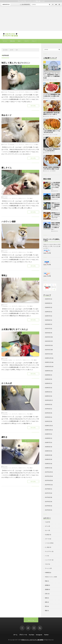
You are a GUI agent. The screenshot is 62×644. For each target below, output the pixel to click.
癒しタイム (7, 168)
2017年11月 (48, 476)
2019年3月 (48, 413)
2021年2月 (48, 350)
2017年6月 (48, 497)
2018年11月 (48, 426)
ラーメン (53, 153)
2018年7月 (48, 442)
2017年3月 (48, 510)
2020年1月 (48, 396)
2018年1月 (48, 468)
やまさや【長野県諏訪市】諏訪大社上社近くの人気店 (56, 196)
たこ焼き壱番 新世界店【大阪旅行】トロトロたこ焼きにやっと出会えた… (56, 186)
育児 (46, 606)
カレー (53, 116)
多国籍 (47, 585)
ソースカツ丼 (54, 134)
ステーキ (47, 539)
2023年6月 (48, 320)
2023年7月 (48, 316)
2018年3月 (48, 459)
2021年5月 (48, 337)
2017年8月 (48, 489)
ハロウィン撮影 (9, 221)
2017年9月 (48, 485)
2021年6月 (48, 333)
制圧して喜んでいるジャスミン (16, 63)
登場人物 (12, 41)
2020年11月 (48, 362)
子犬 (28, 198)
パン (46, 556)
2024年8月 (48, 303)
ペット (17, 92)
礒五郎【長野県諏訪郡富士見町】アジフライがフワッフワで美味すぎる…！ (56, 226)
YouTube (10, 360)
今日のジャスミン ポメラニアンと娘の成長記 (32, 640)
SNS (19, 41)
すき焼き (53, 98)
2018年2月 (48, 464)
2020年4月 (48, 383)
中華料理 (53, 171)
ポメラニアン (22, 92)
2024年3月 (48, 312)
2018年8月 (48, 438)
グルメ (34, 41)
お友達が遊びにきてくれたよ (15, 329)
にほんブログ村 (47, 253)
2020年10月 (48, 366)
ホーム (5, 41)
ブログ (26, 41)
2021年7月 (48, 328)
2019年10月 (48, 400)
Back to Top (31, 620)
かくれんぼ (7, 383)
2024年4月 (48, 307)
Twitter (46, 635)
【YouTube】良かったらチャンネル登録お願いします (31, 1)
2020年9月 (48, 371)
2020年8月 (48, 375)
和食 (46, 581)
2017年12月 (48, 472)
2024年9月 (48, 299)
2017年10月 (48, 480)
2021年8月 (48, 324)
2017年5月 (48, 502)
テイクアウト (48, 551)
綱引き (5, 437)
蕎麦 (46, 611)
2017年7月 (48, 493)
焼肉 (46, 598)
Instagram (39, 635)
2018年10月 (48, 430)
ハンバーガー (54, 80)
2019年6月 (48, 409)
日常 (46, 594)
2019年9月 (48, 404)
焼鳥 (46, 602)
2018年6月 (48, 447)
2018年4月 (48, 455)
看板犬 (37, 92)
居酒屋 (47, 589)
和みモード (7, 115)
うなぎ (47, 522)
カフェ (47, 526)
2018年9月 (48, 434)
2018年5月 (48, 451)
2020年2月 (48, 392)
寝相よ (5, 275)
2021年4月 (48, 341)
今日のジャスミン (31, 66)
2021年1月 (48, 354)
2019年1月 (48, 421)
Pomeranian (12, 92)
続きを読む (33, 106)
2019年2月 (48, 417)
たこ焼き (47, 547)
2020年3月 (48, 388)
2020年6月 (48, 379)
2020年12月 (48, 358)
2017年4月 (48, 506)
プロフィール (23, 635)
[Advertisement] (31, 19)
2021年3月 (48, 345)
